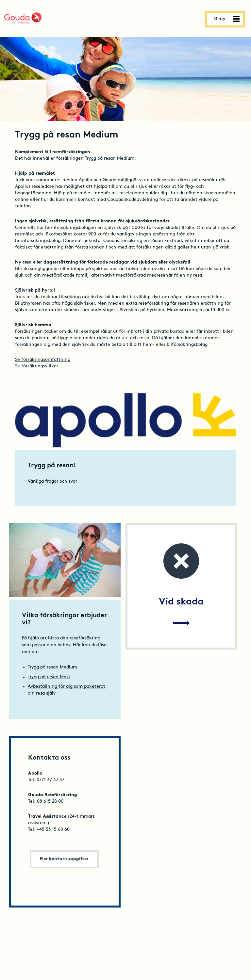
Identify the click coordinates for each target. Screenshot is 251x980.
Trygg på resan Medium (52, 667)
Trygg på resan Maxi (49, 677)
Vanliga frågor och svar (52, 482)
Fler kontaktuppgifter (64, 859)
